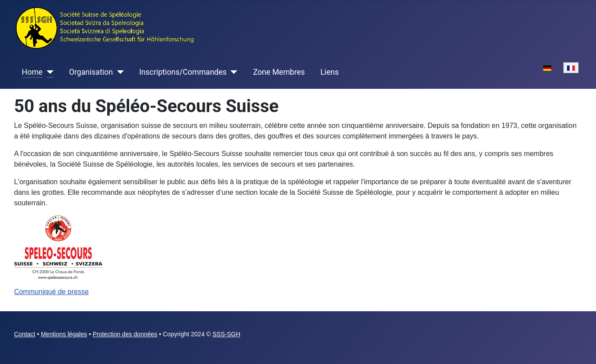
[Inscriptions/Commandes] (232, 72)
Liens (330, 72)
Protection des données (125, 334)
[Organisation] (118, 72)
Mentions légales (64, 334)
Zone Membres (279, 72)
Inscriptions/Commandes (183, 72)
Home (32, 72)
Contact (25, 334)
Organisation (91, 72)
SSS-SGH (227, 334)
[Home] (48, 72)
